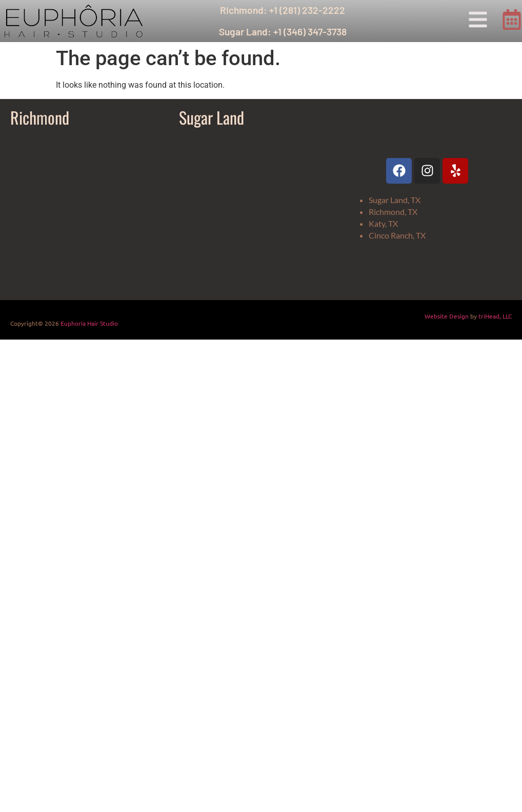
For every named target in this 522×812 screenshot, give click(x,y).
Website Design (447, 316)
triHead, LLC (495, 316)
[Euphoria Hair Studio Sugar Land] (258, 213)
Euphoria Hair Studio (89, 323)
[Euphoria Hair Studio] (89, 213)
